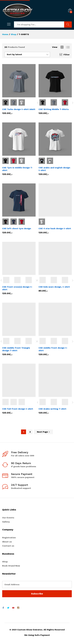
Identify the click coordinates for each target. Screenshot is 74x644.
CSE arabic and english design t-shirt (54, 169)
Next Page (43, 432)
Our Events (8, 518)
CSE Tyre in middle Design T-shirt (18, 169)
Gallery (6, 522)
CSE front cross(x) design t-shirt (17, 288)
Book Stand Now (11, 566)
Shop (5, 562)
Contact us (8, 546)
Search (68, 24)
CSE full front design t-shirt (18, 409)
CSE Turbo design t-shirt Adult (19, 109)
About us (7, 542)
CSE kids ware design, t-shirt (54, 287)
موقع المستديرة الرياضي (13, 599)
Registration (9, 538)
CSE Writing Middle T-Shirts (54, 109)
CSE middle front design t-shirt (53, 349)
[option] (44, 102)
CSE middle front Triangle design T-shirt (16, 349)
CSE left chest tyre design (17, 228)
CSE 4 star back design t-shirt (55, 228)
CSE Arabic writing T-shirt (52, 409)
